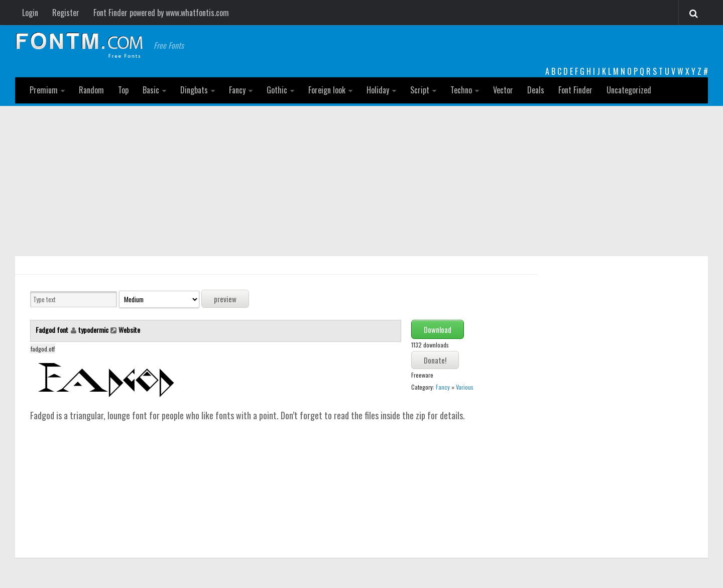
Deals (536, 90)
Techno (461, 90)
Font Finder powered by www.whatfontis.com (161, 13)
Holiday (378, 90)
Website (129, 330)
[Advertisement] (361, 181)
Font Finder (575, 90)
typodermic (93, 330)
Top (123, 90)
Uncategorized (629, 90)
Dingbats (194, 90)
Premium (44, 90)
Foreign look (327, 90)
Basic (151, 90)
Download (438, 329)
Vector (503, 90)
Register (66, 13)
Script (420, 90)
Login (30, 13)
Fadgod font (53, 330)
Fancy (237, 90)
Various (465, 387)
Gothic (277, 90)
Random (91, 90)
